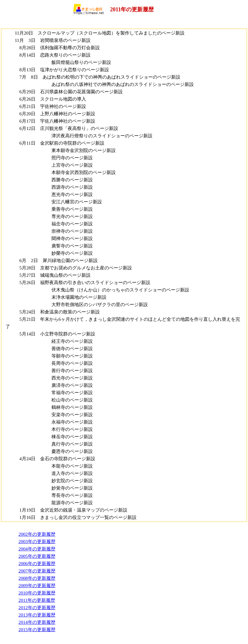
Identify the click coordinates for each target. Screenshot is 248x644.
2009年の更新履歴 (37, 585)
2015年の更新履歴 (37, 629)
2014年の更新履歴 (37, 622)
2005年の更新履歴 (37, 556)
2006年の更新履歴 (37, 563)
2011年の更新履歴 (37, 600)
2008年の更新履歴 (37, 578)
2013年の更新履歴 (37, 615)
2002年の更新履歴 (37, 534)
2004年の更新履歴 (37, 549)
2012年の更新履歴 (37, 607)
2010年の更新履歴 (37, 593)
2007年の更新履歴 (37, 571)
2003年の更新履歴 (37, 541)
